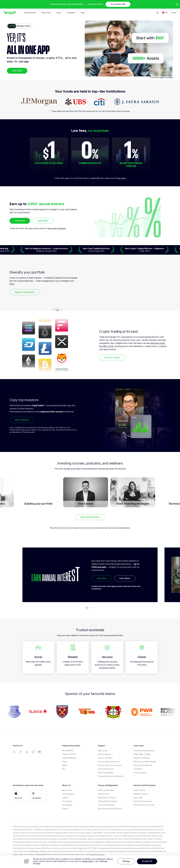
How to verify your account (110, 765)
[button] (87, 608)
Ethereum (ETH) (69, 754)
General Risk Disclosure (108, 801)
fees (162, 77)
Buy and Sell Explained (143, 765)
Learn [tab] (59, 13)
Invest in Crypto (112, 358)
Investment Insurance (143, 801)
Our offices (67, 801)
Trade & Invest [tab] (30, 13)
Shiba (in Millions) (69, 758)
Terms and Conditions (57, 228)
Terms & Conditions (106, 805)
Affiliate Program (141, 794)
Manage (126, 861)
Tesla (64, 762)
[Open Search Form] (157, 13)
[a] (15, 752)
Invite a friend (139, 790)
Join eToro (17, 71)
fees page (121, 178)
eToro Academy (140, 773)
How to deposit (104, 754)
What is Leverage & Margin (145, 762)
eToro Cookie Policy (106, 790)
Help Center (103, 751)
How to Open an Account (109, 762)
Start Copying (22, 420)
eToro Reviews (68, 794)
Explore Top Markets (25, 292)
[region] (90, 862)
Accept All (147, 861)
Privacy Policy (104, 794)
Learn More (43, 221)
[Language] (165, 13)
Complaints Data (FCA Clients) (111, 776)
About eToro (67, 790)
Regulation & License (107, 798)
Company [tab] (71, 13)
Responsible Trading (142, 754)
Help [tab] (83, 13)
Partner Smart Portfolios (144, 805)
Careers (65, 798)
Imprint (65, 809)
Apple (64, 765)
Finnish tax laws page (97, 854)
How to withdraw (105, 758)
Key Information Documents (110, 809)
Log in (174, 13)
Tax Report (138, 769)
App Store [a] (18, 795)
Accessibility (67, 805)
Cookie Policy (87, 861)
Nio (64, 769)
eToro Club (138, 798)
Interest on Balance (142, 758)
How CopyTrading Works (144, 751)
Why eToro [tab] (46, 13)
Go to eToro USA (118, 4)
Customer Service (106, 769)
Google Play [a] (37, 795)
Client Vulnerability (106, 773)
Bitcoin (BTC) (68, 751)
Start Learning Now (90, 517)
